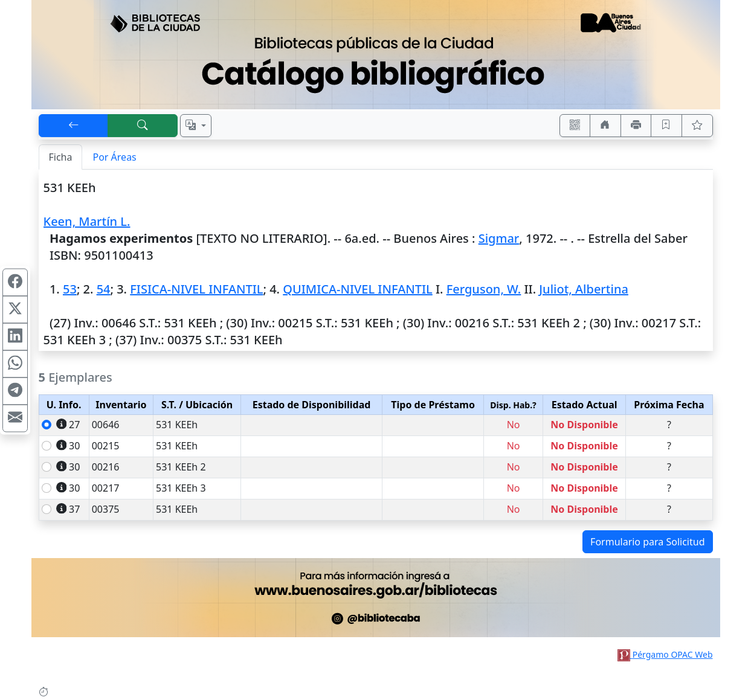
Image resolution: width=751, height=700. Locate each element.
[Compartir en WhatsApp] (15, 364)
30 (68, 446)
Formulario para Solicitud (647, 542)
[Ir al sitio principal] (376, 55)
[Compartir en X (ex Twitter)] (15, 309)
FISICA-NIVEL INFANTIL (196, 289)
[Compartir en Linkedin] (15, 336)
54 (104, 289)
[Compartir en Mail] (15, 418)
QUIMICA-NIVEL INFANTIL (357, 289)
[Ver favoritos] (697, 126)
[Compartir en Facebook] (15, 282)
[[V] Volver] (74, 126)
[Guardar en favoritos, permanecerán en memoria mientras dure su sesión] (666, 126)
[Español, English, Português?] (196, 126)
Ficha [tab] (61, 157)
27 (68, 425)
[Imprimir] (636, 126)
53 (70, 289)
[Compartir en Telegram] (15, 391)
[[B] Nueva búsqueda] (143, 126)
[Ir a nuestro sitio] (605, 126)
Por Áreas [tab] (114, 157)
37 (68, 509)
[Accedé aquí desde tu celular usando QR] (575, 126)
